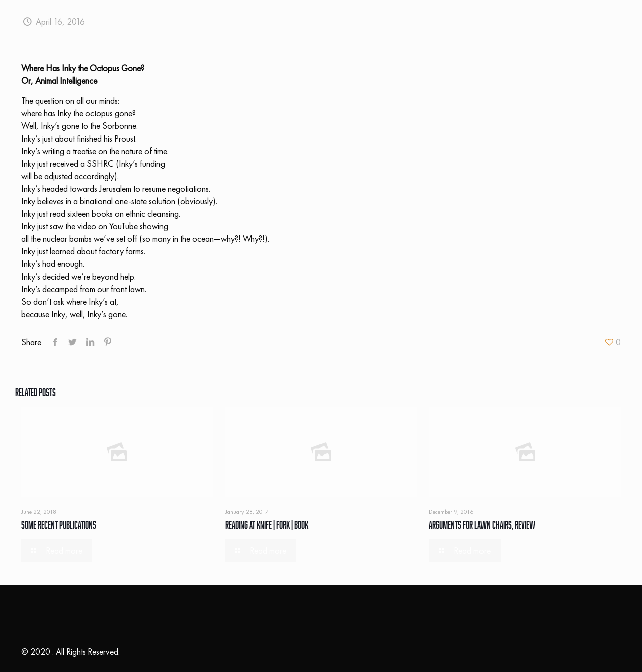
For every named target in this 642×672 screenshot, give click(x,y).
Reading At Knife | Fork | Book (267, 525)
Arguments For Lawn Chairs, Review (482, 525)
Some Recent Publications (59, 525)
